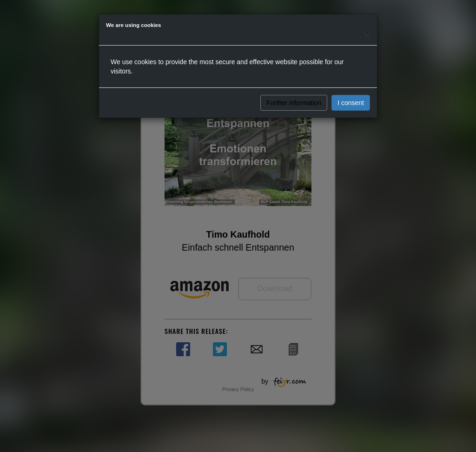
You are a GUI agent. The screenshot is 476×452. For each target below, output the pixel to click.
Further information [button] (294, 103)
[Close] (367, 33)
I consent (351, 103)
